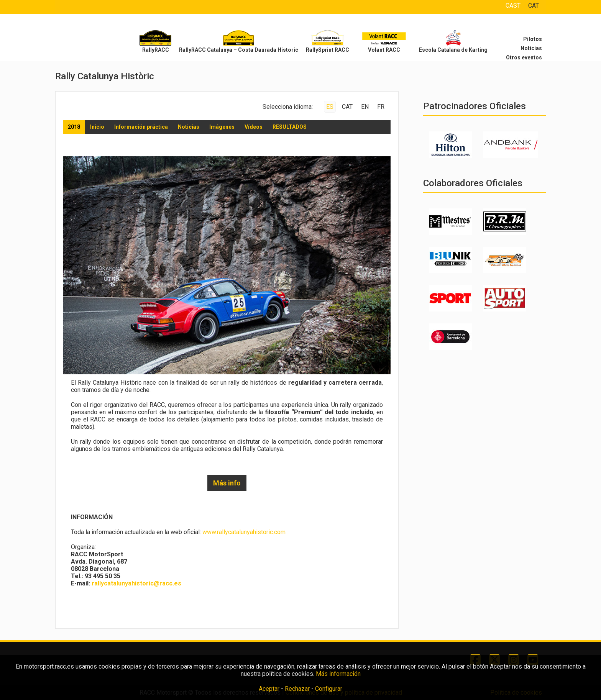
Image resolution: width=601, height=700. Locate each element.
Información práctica (141, 127)
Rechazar (297, 689)
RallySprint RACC (328, 50)
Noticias (531, 48)
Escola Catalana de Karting (453, 50)
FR (381, 107)
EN (365, 107)
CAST (513, 6)
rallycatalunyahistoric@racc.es (136, 583)
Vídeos (254, 127)
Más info (227, 483)
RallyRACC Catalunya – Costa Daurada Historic (239, 50)
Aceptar (269, 689)
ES (330, 107)
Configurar (329, 689)
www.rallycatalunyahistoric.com (244, 532)
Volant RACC (384, 50)
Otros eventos (524, 57)
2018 (74, 127)
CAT (534, 6)
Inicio (97, 127)
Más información (338, 674)
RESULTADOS (290, 127)
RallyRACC (156, 50)
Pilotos (533, 39)
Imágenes (222, 127)
